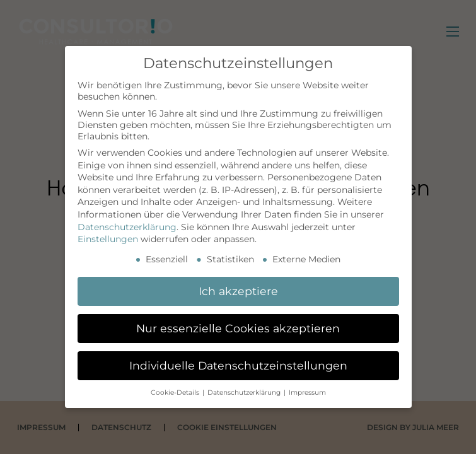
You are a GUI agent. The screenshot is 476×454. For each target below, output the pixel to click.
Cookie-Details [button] (176, 393)
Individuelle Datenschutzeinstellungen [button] (238, 365)
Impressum (307, 393)
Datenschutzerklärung (127, 227)
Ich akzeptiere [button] (238, 291)
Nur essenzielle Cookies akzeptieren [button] (238, 328)
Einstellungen (108, 239)
